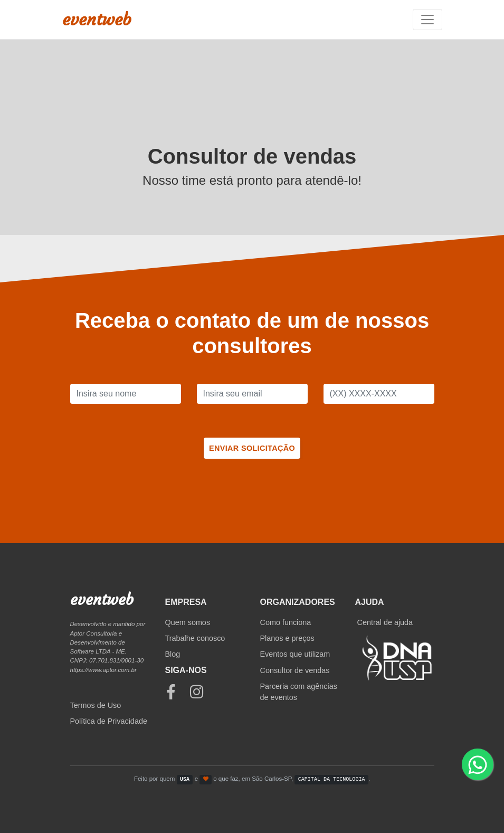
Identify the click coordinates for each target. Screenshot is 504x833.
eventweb (97, 20)
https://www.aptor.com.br (103, 670)
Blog (173, 654)
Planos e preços (287, 638)
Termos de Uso (96, 705)
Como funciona (286, 622)
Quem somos (188, 622)
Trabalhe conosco (195, 638)
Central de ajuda (385, 622)
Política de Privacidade (109, 721)
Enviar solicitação (252, 448)
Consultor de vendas (295, 670)
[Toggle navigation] (427, 20)
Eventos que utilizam (295, 654)
